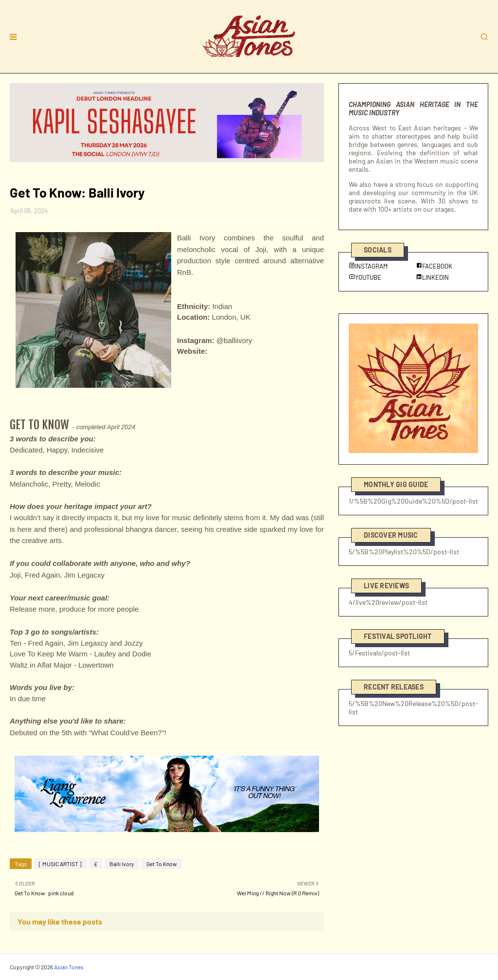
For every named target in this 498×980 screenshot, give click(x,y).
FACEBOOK (434, 266)
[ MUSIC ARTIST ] (60, 864)
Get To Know (162, 864)
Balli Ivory (122, 864)
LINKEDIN (432, 277)
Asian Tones (69, 967)
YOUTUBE (365, 277)
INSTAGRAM (368, 266)
